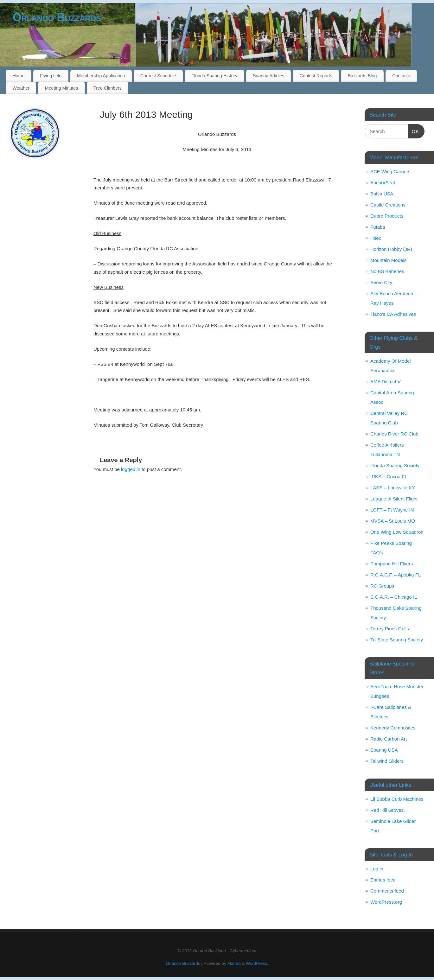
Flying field (51, 76)
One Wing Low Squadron (397, 532)
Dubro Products (387, 216)
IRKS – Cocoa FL (389, 477)
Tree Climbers (108, 88)
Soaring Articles (268, 76)
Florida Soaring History (214, 76)
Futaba (378, 227)
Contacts (401, 76)
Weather (21, 88)
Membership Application (101, 76)
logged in (131, 469)
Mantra (234, 963)
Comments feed (387, 891)
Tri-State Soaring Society (397, 640)
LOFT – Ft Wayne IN (392, 510)
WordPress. (257, 963)
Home (18, 76)
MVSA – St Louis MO (393, 521)
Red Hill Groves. (388, 810)
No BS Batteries (387, 271)
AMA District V (386, 382)
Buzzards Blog (362, 76)
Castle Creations (388, 205)
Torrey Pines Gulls (390, 629)
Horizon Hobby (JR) (391, 249)
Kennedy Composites (393, 728)
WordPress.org (386, 902)
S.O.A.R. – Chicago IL (394, 597)
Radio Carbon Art (389, 739)
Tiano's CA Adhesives (393, 314)
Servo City (381, 282)
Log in (377, 869)
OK (414, 130)
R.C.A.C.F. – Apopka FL (396, 575)
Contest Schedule (158, 76)
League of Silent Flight (394, 499)
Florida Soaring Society (395, 465)
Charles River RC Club (394, 434)
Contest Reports (316, 76)
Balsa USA (382, 194)
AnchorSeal (383, 183)
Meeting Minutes (62, 88)
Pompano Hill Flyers (392, 564)
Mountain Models (388, 260)
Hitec (376, 238)
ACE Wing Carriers (390, 172)
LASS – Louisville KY (393, 488)
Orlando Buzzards (57, 17)
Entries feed (383, 880)
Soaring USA (384, 750)
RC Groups (382, 586)
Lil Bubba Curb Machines (397, 799)
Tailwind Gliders (387, 761)
